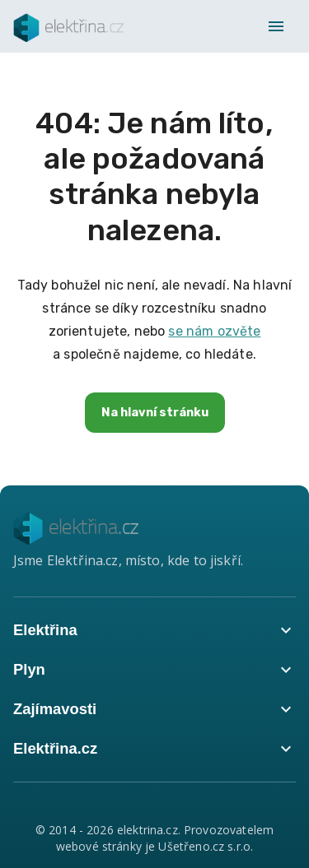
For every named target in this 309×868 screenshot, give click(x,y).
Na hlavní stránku (155, 413)
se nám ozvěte (214, 331)
